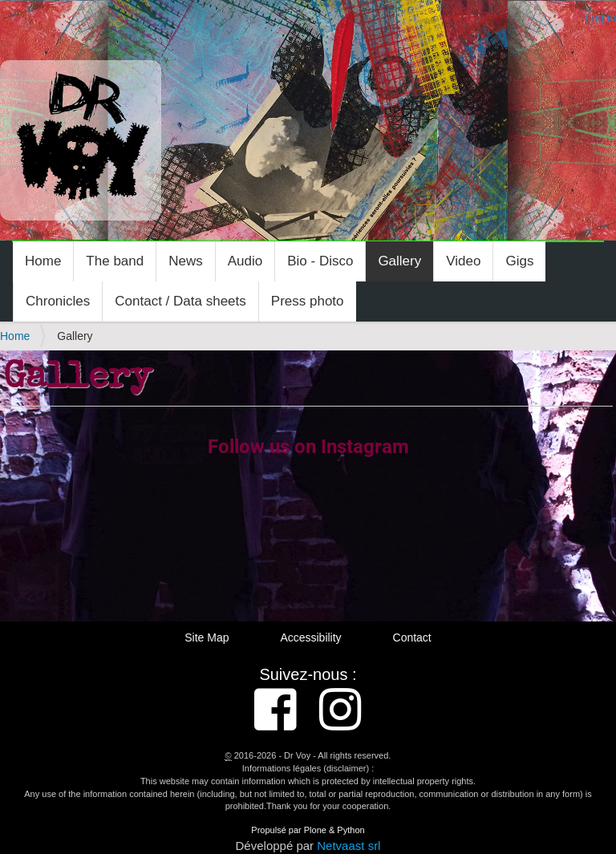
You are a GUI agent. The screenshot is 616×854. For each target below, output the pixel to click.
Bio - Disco (320, 261)
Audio (245, 261)
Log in (601, 18)
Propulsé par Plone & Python (308, 830)
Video (463, 261)
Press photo (308, 301)
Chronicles (58, 301)
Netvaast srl (349, 846)
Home (43, 261)
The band (115, 261)
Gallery (399, 261)
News (186, 261)
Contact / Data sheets (180, 301)
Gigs (519, 261)
